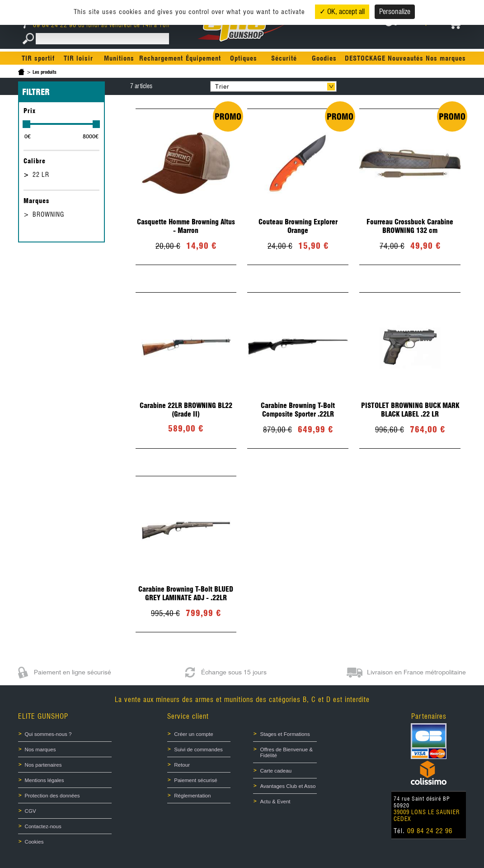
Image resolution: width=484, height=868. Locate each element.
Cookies (34, 838)
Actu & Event (275, 799)
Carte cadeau (275, 769)
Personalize (395, 12)
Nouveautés (406, 58)
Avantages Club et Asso (287, 784)
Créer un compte (193, 734)
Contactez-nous (43, 823)
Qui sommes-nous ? (48, 734)
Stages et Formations (285, 734)
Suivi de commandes (198, 749)
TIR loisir (78, 58)
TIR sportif (38, 58)
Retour (182, 764)
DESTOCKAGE (365, 58)
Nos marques (446, 58)
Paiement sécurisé (195, 778)
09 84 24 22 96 (51, 25)
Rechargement (161, 58)
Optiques (244, 58)
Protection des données (52, 793)
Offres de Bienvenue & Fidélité (286, 751)
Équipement (203, 58)
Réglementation (192, 793)
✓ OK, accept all (342, 12)
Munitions (119, 58)
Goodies (324, 58)
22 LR (41, 175)
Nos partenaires (43, 764)
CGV (31, 808)
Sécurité (284, 58)
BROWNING (48, 214)
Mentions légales (45, 778)
